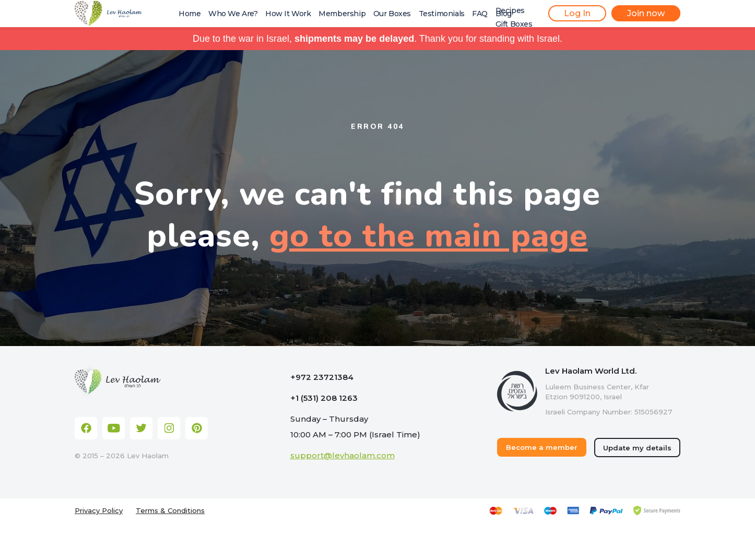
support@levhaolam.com (343, 455)
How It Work (288, 14)
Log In (577, 13)
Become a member (542, 447)
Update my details (637, 448)
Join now (646, 13)
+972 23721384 (322, 377)
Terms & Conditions (170, 511)
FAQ (480, 14)
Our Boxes (392, 14)
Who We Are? (233, 14)
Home (190, 14)
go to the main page (429, 236)
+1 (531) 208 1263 (324, 398)
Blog (504, 14)
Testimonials (442, 14)
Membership (342, 14)
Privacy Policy (99, 511)
